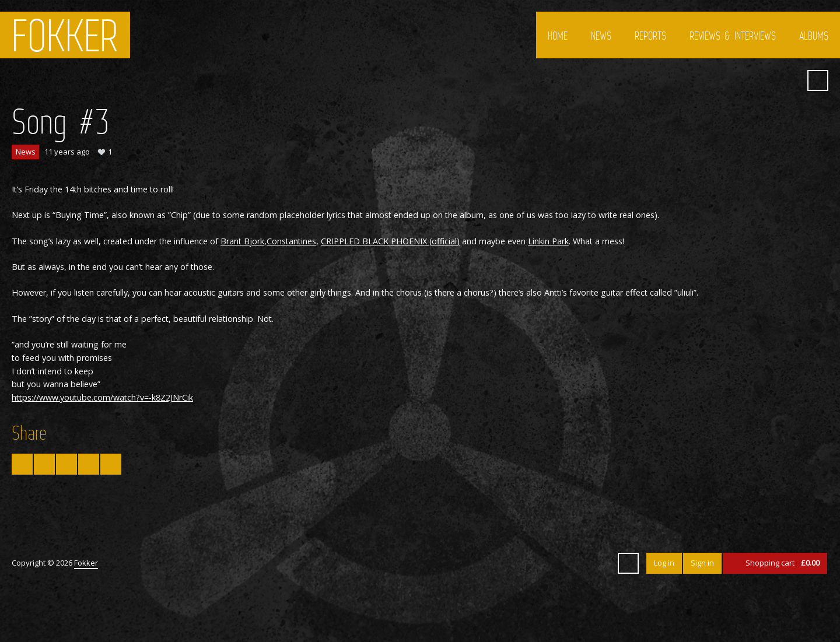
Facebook (747, 80)
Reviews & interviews (733, 36)
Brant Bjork (242, 241)
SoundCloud (789, 80)
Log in (664, 563)
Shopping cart (783, 563)
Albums (814, 36)
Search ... (818, 80)
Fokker (65, 35)
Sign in (702, 563)
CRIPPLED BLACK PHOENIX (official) (390, 241)
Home (558, 36)
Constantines (291, 241)
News (601, 36)
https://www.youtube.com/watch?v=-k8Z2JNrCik (102, 397)
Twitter (726, 80)
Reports (650, 36)
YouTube (768, 80)
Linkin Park (548, 241)
